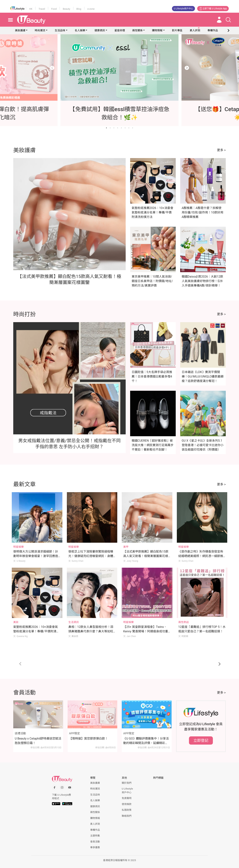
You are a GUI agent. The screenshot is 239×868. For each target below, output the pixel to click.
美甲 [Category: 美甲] (126, 547)
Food (54, 9)
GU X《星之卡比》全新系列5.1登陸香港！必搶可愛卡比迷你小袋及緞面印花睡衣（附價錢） (203, 445)
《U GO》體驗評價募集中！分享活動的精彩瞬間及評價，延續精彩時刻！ (146, 741)
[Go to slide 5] (121, 128)
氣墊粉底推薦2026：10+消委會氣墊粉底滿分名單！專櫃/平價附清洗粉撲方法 (152, 212)
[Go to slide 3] (114, 128)
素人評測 (95, 824)
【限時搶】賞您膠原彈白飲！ (89, 739)
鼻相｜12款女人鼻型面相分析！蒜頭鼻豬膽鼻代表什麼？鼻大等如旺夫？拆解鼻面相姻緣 (91, 631)
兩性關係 (137, 30)
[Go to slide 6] (125, 128)
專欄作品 (95, 830)
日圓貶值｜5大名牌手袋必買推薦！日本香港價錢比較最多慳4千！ (152, 376)
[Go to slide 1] (106, 128)
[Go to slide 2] (110, 128)
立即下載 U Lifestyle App (213, 9)
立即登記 (201, 740)
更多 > (221, 150)
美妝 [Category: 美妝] (16, 622)
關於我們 (127, 783)
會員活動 (95, 842)
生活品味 (60, 30)
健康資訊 (100, 30)
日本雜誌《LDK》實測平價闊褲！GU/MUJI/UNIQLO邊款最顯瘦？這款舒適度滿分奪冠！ (203, 376)
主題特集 (95, 836)
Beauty (66, 9)
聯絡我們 (127, 816)
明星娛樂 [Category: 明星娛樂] (18, 547)
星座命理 (120, 30)
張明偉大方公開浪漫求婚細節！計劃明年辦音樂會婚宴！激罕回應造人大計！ (36, 556)
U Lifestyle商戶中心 (184, 9)
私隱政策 (127, 810)
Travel (42, 9)
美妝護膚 (20, 30)
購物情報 (157, 30)
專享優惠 (95, 847)
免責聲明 (127, 798)
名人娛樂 (80, 30)
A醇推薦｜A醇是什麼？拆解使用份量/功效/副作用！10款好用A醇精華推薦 (202, 212)
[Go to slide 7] (129, 128)
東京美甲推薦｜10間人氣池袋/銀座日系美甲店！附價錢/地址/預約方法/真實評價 (152, 281)
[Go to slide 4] (118, 128)
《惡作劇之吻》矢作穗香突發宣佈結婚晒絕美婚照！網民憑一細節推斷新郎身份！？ (201, 556)
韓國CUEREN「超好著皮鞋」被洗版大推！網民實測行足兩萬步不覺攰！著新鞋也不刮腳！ (153, 445)
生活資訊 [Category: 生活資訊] (74, 622)
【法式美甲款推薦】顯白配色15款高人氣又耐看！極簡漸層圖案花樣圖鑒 (146, 556)
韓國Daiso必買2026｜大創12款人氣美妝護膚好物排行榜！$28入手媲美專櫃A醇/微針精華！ (202, 281)
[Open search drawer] (228, 20)
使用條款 (127, 804)
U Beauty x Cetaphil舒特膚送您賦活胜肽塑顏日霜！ (38, 741)
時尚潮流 (40, 30)
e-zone (91, 9)
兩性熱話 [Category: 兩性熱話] (184, 622)
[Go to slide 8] (133, 128)
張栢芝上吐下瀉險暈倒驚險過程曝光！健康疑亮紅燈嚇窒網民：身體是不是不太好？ (91, 556)
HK (31, 9)
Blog (79, 9)
